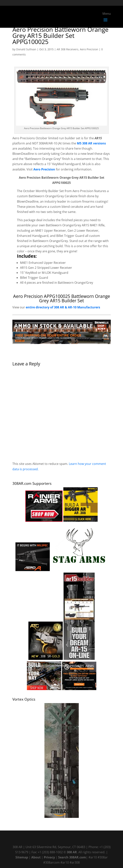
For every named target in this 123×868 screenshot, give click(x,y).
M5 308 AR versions (91, 143)
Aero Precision (89, 49)
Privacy (49, 857)
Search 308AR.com (72, 857)
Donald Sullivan (26, 49)
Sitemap (22, 857)
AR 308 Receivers (68, 49)
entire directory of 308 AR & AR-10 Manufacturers (63, 307)
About (36, 857)
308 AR (72, 852)
